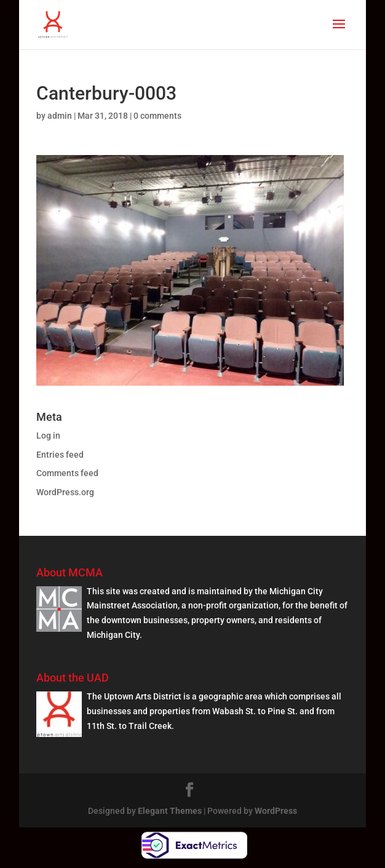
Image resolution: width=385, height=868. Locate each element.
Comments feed (67, 473)
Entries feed (60, 455)
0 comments (157, 116)
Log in (48, 436)
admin (60, 116)
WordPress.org (65, 492)
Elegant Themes (170, 811)
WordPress (276, 811)
